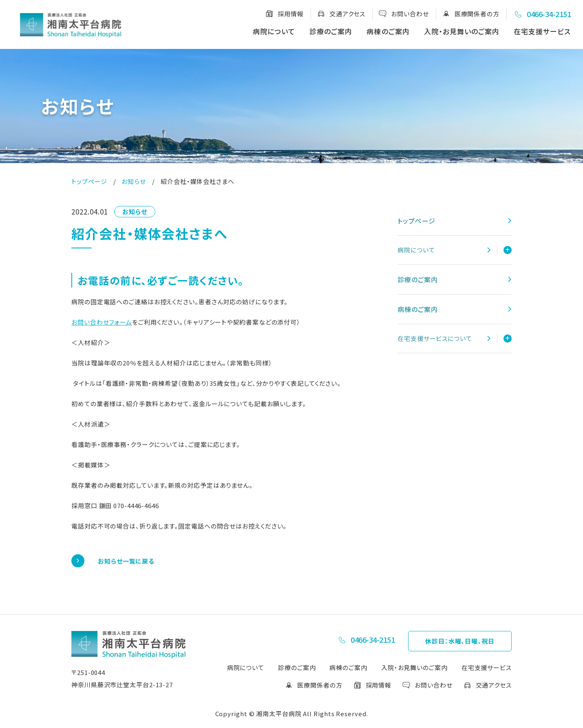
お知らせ (134, 181)
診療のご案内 (331, 31)
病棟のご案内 (388, 31)
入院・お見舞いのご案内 (462, 31)
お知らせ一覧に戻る (126, 561)
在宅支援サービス (542, 31)
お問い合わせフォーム (102, 322)
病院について (274, 31)
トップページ (89, 181)
